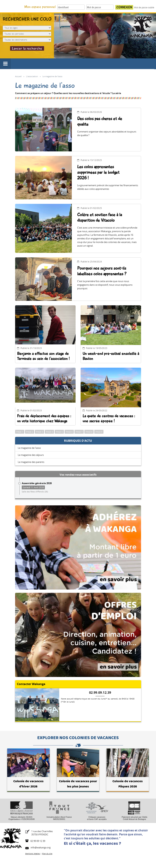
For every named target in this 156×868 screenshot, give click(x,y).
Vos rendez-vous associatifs (78, 475)
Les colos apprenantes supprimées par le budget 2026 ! (98, 172)
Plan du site (47, 854)
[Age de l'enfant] (27, 28)
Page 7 (79, 432)
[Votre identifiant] (71, 7)
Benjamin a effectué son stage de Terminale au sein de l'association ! (43, 356)
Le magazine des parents (31, 462)
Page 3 (39, 432)
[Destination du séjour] (27, 40)
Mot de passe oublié (144, 7)
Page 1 (20, 432)
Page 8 (89, 432)
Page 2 (30, 432)
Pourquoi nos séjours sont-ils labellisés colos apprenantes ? (102, 271)
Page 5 (59, 432)
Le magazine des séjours (31, 455)
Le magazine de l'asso (29, 448)
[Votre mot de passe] (100, 7)
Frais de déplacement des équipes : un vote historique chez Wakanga (44, 418)
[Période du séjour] (27, 34)
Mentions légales (33, 854)
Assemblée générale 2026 (37, 483)
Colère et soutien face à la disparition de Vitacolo (100, 218)
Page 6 (69, 432)
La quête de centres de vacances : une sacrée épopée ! (109, 418)
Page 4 (49, 432)
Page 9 (99, 432)
